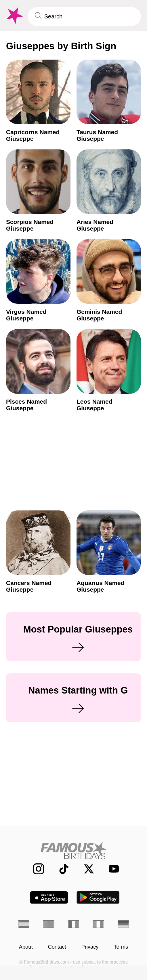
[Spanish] (24, 924)
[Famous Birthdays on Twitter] (85, 869)
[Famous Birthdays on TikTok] (60, 869)
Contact (57, 947)
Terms (121, 947)
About (26, 947)
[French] (73, 924)
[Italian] (98, 924)
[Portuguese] (48, 924)
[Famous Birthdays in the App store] (49, 898)
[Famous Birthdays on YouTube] (111, 869)
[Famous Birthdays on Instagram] (35, 869)
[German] (123, 924)
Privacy (90, 947)
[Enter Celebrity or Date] (84, 17)
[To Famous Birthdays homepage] (14, 16)
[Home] (73, 851)
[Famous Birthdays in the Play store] (98, 898)
